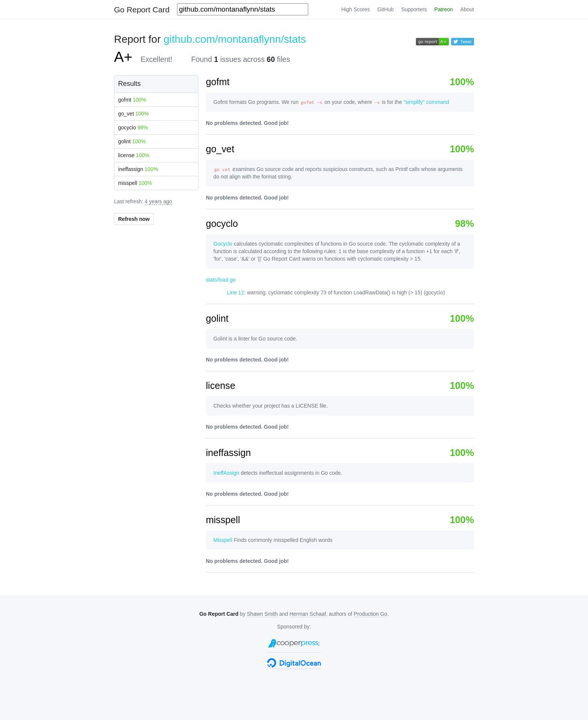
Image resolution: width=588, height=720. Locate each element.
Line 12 (235, 292)
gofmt (132, 100)
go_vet (133, 114)
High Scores (355, 9)
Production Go (370, 614)
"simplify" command (426, 102)
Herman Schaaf (308, 614)
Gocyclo (223, 244)
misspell (135, 183)
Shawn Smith (262, 614)
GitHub (385, 9)
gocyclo (133, 127)
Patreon (443, 9)
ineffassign (138, 169)
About (467, 9)
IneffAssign (226, 473)
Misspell (223, 540)
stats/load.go (221, 280)
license (134, 155)
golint (132, 141)
